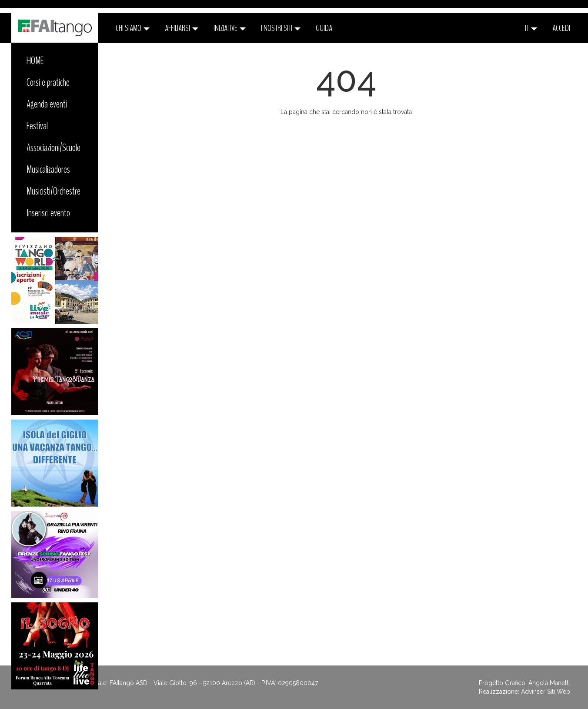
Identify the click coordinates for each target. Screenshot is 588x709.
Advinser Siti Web (546, 692)
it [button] (531, 28)
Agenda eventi (47, 104)
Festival (37, 126)
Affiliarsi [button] (182, 28)
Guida (324, 28)
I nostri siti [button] (281, 28)
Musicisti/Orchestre (53, 191)
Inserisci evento (48, 213)
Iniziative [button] (230, 28)
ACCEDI (561, 28)
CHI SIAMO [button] (133, 28)
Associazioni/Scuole (53, 148)
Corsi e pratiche (48, 82)
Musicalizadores (48, 169)
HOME (35, 60)
